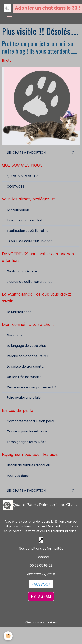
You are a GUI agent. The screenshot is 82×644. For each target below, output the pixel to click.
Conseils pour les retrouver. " (29, 431)
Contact (43, 557)
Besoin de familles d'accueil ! (29, 465)
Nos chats (15, 335)
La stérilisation (18, 210)
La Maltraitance (19, 312)
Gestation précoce (22, 271)
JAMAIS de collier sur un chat (29, 241)
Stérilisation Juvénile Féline (28, 231)
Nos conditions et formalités (41, 549)
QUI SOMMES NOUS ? (23, 176)
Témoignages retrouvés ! (26, 442)
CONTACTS (15, 186)
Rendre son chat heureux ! (27, 356)
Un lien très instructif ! (24, 377)
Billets (7, 60)
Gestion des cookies (41, 622)
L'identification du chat (25, 220)
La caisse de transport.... (25, 367)
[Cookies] (8, 636)
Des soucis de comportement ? (32, 387)
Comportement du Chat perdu (31, 421)
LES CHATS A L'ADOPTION (41, 153)
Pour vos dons (18, 476)
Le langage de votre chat (27, 346)
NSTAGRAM (41, 596)
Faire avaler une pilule (24, 398)
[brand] (39, 8)
